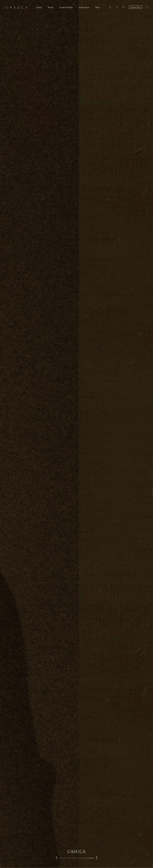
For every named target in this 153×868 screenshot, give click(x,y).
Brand (39, 8)
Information (84, 8)
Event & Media (66, 8)
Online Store (136, 7)
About (51, 8)
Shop (98, 8)
